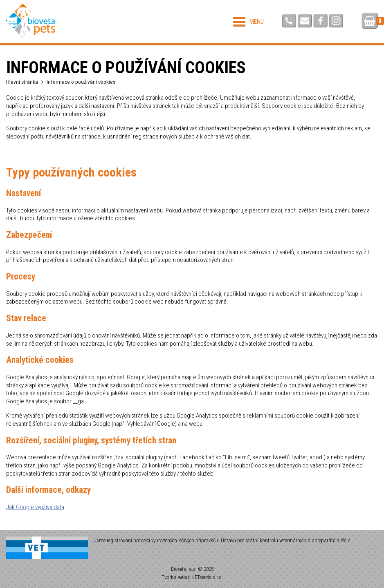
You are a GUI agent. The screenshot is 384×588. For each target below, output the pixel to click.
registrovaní (119, 540)
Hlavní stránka (22, 82)
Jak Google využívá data (35, 507)
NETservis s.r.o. (207, 577)
